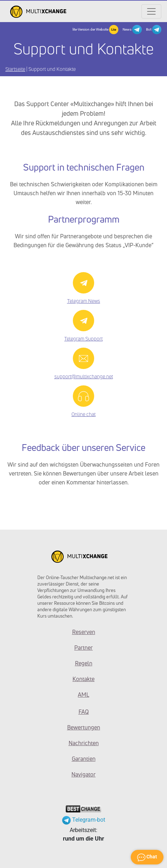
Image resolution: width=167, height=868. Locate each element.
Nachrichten (84, 743)
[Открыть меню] (151, 11)
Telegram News (84, 301)
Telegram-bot (84, 820)
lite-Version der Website (95, 30)
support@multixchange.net (84, 376)
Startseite (15, 69)
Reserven (84, 632)
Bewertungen (84, 727)
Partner (83, 648)
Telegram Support (83, 339)
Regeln (84, 663)
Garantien (84, 759)
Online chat (83, 414)
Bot (154, 30)
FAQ (84, 712)
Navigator (83, 774)
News (132, 30)
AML (83, 695)
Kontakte (83, 679)
